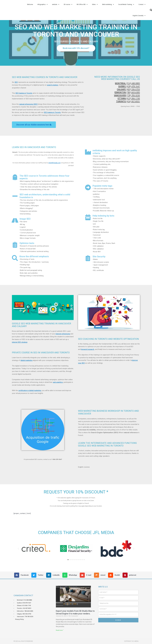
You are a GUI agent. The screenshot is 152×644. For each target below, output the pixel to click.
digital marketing (26, 372)
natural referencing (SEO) (28, 115)
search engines (53, 96)
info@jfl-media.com (55, 174)
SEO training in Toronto (24, 104)
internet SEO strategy (20, 353)
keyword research (88, 360)
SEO (16, 93)
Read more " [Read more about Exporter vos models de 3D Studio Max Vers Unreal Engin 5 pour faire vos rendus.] (60, 641)
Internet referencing (63, 345)
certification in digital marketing (30, 402)
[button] (43, 476)
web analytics (58, 393)
